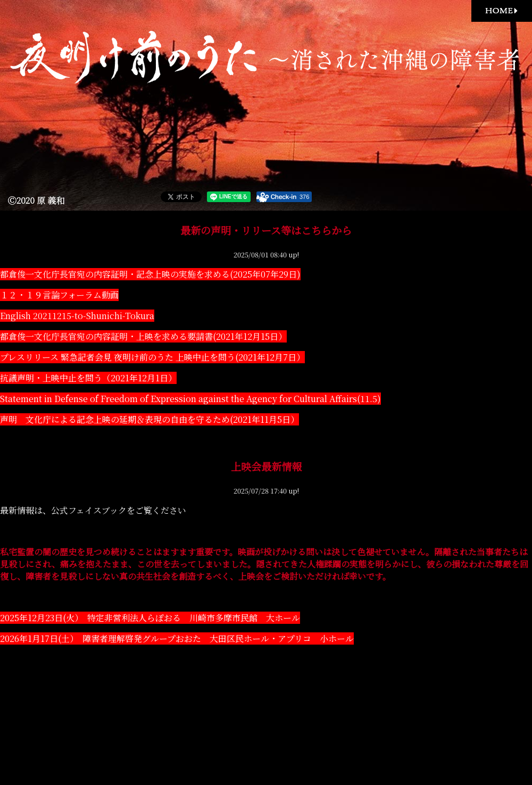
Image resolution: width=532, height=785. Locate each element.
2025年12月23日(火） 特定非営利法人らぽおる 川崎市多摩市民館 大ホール (150, 618)
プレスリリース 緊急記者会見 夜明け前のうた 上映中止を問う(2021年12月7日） (152, 357)
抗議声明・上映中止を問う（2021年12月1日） (88, 378)
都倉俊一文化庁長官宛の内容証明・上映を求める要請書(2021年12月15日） (143, 336)
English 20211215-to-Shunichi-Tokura (77, 316)
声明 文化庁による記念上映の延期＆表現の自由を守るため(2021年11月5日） (149, 419)
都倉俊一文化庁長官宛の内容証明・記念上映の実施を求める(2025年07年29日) (150, 274)
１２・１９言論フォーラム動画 (59, 295)
